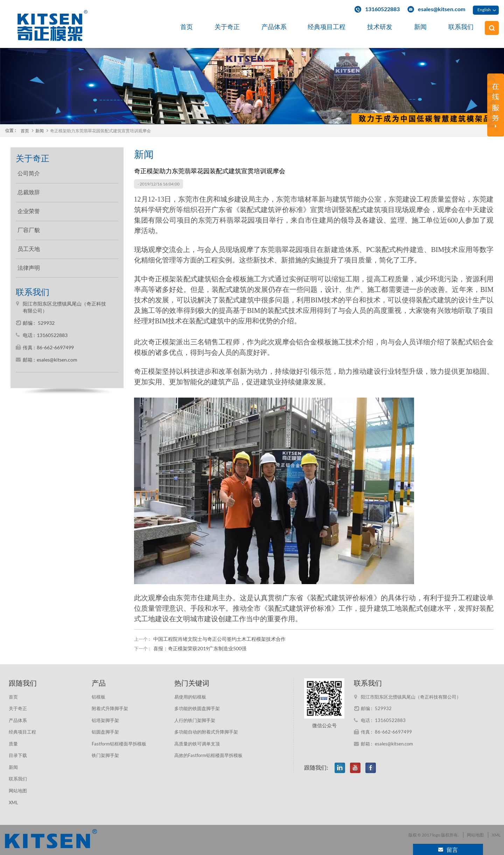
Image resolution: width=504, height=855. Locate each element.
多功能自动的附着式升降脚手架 (206, 732)
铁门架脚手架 (105, 755)
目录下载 (18, 755)
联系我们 (461, 27)
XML (13, 803)
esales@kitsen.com (442, 9)
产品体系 (274, 27)
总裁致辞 (29, 192)
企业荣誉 (29, 211)
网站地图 (18, 791)
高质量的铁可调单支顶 (197, 744)
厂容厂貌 (29, 230)
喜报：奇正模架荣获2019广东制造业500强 (200, 648)
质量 (13, 744)
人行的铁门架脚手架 (195, 720)
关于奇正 (227, 27)
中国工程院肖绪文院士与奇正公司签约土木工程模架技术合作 (219, 639)
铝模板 (99, 697)
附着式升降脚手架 (110, 708)
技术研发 (380, 27)
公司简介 (29, 173)
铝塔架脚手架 (105, 720)
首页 (187, 27)
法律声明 (29, 268)
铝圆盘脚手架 (105, 732)
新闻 (420, 27)
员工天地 (29, 249)
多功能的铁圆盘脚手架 (197, 708)
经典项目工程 (327, 27)
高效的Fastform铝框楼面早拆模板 (208, 755)
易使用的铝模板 (190, 697)
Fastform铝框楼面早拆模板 (119, 744)
